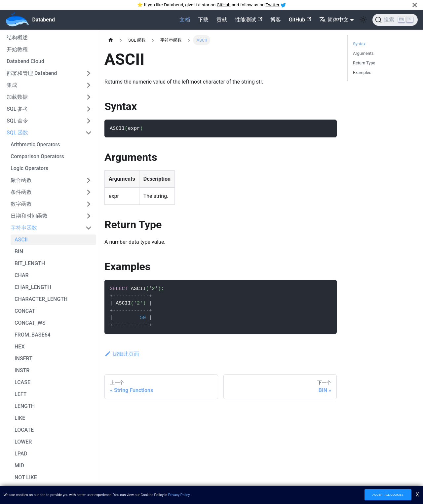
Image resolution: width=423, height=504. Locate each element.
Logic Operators (29, 168)
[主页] (111, 40)
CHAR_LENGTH (33, 287)
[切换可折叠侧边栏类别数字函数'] (89, 204)
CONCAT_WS (30, 323)
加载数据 (17, 97)
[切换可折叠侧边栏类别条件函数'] (89, 192)
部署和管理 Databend (32, 73)
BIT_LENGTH (30, 263)
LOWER (23, 442)
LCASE (22, 382)
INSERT (23, 359)
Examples (362, 72)
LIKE (20, 418)
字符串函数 (24, 228)
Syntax (359, 44)
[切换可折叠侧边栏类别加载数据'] (89, 97)
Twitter (273, 5)
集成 (12, 85)
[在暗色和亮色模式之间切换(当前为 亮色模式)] (363, 20)
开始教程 (17, 49)
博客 (276, 20)
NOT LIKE (26, 477)
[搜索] (395, 20)
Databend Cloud (25, 61)
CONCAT (25, 311)
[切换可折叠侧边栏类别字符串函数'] (89, 228)
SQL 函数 (17, 133)
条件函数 (21, 192)
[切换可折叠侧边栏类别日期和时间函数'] (89, 216)
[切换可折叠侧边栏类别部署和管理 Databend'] (89, 73)
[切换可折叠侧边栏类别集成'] (89, 85)
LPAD (21, 454)
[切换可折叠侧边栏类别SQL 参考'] (89, 109)
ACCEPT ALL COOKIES (388, 495)
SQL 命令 (17, 121)
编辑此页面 (122, 354)
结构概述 (17, 37)
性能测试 (249, 20)
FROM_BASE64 (33, 335)
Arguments (363, 53)
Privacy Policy (179, 495)
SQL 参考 (17, 109)
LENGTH (25, 406)
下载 (203, 20)
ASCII (21, 240)
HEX (20, 347)
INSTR (22, 370)
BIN (19, 252)
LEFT (20, 394)
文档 (185, 20)
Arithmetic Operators (35, 144)
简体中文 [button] (334, 20)
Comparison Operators (37, 156)
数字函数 (21, 204)
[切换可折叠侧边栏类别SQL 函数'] (89, 133)
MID (19, 466)
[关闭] (415, 5)
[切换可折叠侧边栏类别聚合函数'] (89, 180)
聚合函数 (21, 180)
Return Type (364, 63)
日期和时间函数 (29, 216)
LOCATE (24, 430)
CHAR (22, 275)
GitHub (224, 5)
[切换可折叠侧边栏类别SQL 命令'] (89, 121)
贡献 (222, 20)
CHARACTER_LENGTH (41, 299)
